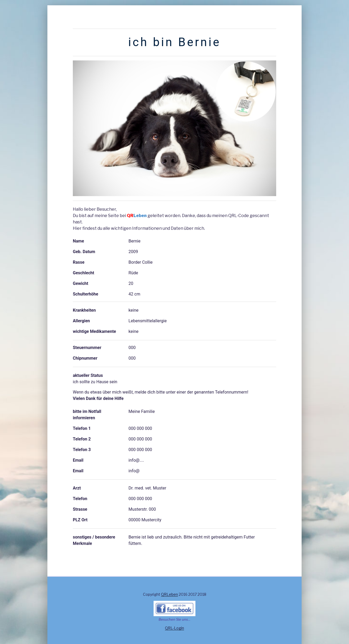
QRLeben (169, 594)
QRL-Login (174, 628)
